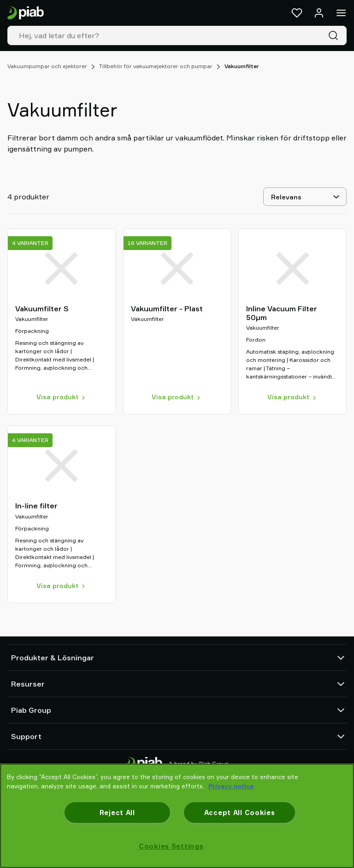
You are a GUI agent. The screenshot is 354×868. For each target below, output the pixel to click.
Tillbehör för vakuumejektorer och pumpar (156, 66)
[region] (177, 816)
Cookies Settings (171, 846)
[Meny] (341, 13)
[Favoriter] (297, 13)
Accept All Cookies (240, 813)
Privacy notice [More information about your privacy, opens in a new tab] (231, 786)
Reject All (117, 813)
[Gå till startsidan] (26, 13)
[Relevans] (305, 197)
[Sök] (335, 35)
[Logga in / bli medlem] (319, 13)
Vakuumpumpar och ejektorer (47, 66)
